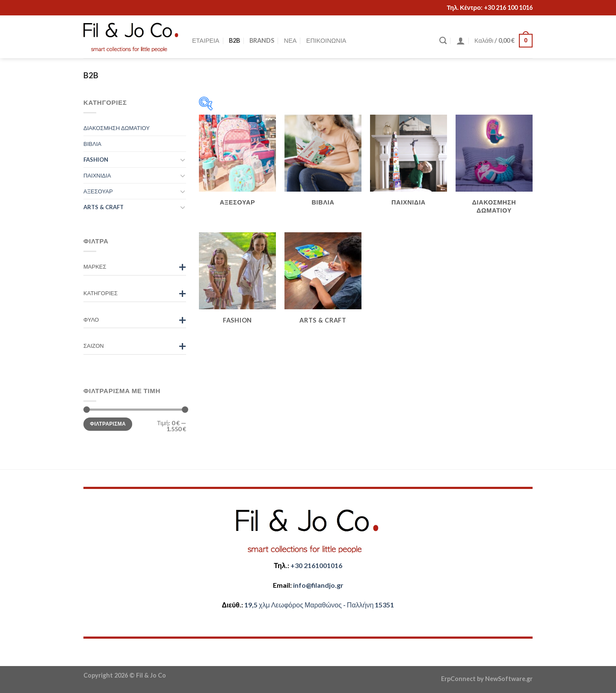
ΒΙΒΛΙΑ (92, 144)
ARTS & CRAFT (104, 207)
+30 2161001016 (316, 565)
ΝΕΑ (290, 40)
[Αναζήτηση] (443, 41)
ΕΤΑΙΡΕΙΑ (206, 40)
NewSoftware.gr (509, 679)
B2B (234, 40)
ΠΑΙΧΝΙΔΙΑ (97, 175)
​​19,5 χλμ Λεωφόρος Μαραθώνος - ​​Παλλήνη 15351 (319, 605)
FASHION (96, 160)
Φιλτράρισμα (108, 424)
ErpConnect (458, 679)
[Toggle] (183, 160)
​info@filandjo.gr (318, 585)
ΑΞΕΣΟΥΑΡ (98, 191)
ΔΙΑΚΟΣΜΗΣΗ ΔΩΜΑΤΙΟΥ (117, 128)
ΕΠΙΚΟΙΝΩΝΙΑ (326, 40)
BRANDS (262, 40)
